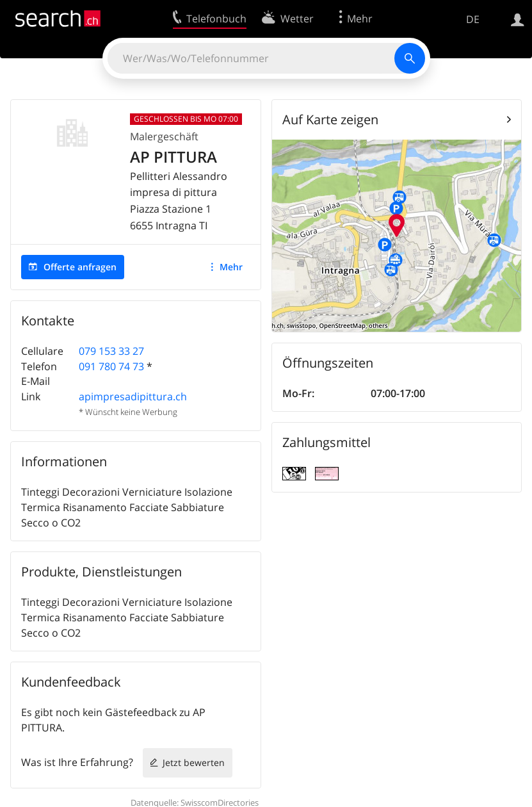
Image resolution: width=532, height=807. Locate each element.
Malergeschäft (164, 136)
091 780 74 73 (111, 366)
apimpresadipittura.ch (133, 396)
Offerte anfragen (80, 267)
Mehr (231, 267)
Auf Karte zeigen (330, 119)
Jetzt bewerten (194, 762)
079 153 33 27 (111, 351)
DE (473, 19)
